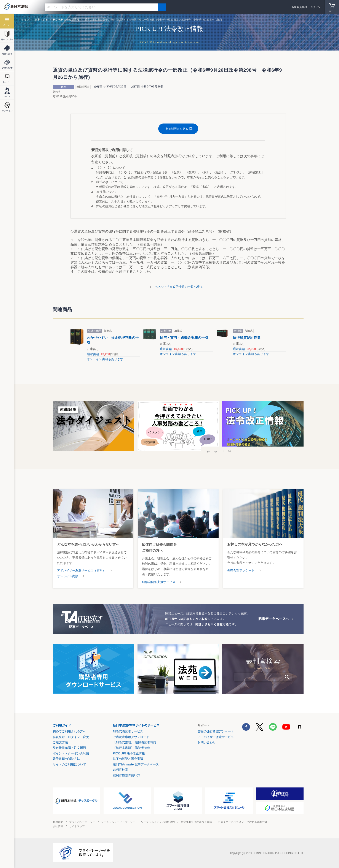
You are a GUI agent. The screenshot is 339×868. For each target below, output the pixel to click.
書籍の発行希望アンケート (216, 731)
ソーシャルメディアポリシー (118, 822)
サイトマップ (77, 826)
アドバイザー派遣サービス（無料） (81, 570)
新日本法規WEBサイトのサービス (136, 725)
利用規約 (58, 822)
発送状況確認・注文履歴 (69, 748)
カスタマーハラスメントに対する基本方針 (243, 822)
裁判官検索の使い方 (126, 775)
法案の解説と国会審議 (128, 759)
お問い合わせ (207, 742)
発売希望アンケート (241, 570)
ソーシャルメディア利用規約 (158, 822)
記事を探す (41, 20)
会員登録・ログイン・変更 (71, 737)
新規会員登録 (299, 7)
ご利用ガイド (62, 725)
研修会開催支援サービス (159, 582)
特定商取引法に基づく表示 (196, 822)
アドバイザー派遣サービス (216, 737)
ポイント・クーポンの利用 (71, 753)
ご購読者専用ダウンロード (131, 737)
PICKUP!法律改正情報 (66, 20)
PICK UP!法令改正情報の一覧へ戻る (178, 287)
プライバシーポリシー (82, 822)
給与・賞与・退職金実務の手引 (184, 338)
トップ (26, 20)
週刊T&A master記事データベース (136, 764)
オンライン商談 (68, 576)
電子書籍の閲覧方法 (66, 759)
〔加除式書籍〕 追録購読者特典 (134, 742)
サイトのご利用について (69, 764)
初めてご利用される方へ (69, 731)
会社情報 (58, 826)
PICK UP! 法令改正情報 (129, 753)
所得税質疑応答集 (247, 338)
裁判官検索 (120, 770)
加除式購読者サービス (128, 731)
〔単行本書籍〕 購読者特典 (131, 748)
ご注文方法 (60, 742)
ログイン (315, 7)
